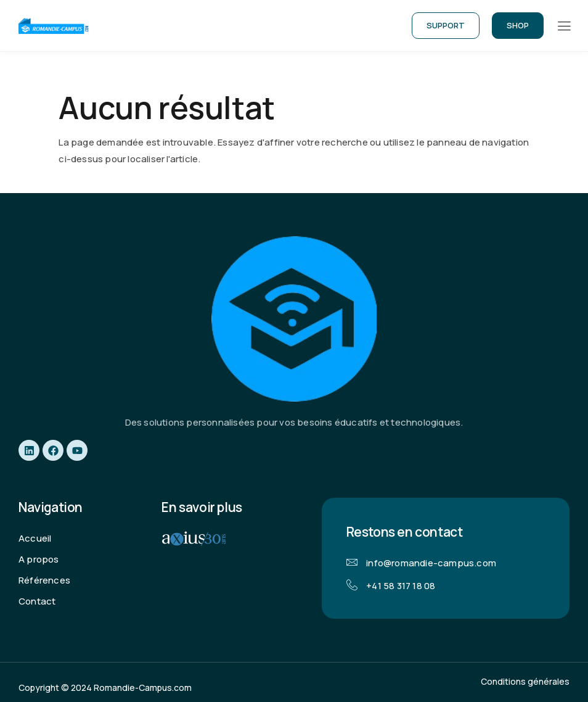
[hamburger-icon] (564, 27)
